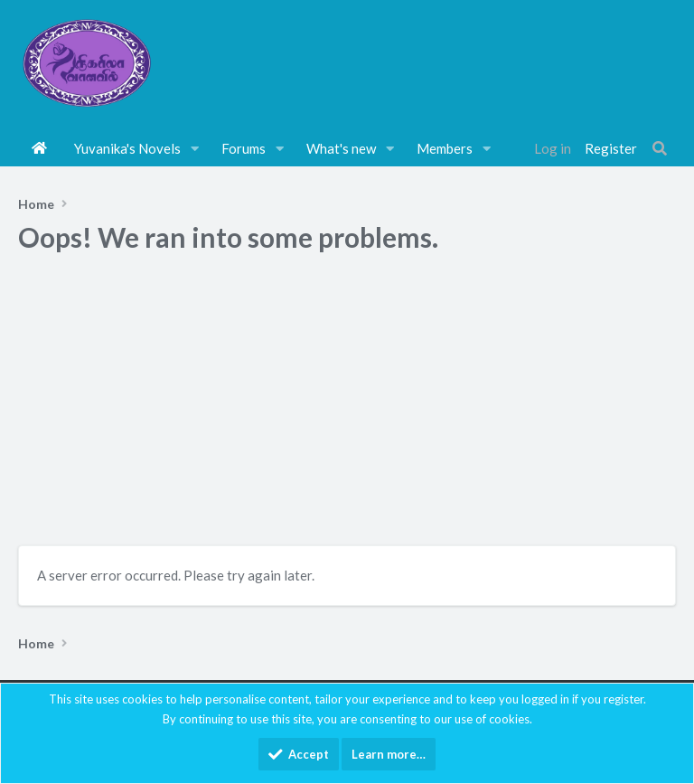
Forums (244, 148)
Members (445, 148)
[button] (195, 148)
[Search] (660, 148)
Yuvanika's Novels (127, 148)
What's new (341, 148)
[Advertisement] (347, 405)
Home (39, 148)
